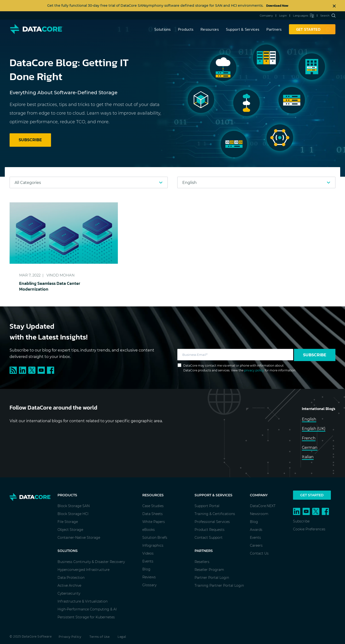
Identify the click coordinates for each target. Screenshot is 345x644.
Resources (210, 29)
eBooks (149, 530)
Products (186, 29)
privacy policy (254, 370)
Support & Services (243, 29)
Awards (256, 530)
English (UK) (314, 429)
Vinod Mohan (60, 275)
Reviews (149, 577)
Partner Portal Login (212, 578)
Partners (274, 29)
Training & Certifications (215, 514)
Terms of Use (99, 637)
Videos (148, 553)
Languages (303, 16)
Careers (256, 545)
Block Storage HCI (73, 514)
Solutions (163, 29)
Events (148, 561)
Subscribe (315, 355)
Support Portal (207, 506)
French (309, 438)
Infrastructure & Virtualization (83, 601)
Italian (308, 457)
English (309, 419)
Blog (146, 569)
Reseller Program (209, 570)
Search (328, 16)
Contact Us (259, 553)
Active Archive (69, 585)
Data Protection (71, 578)
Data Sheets (152, 514)
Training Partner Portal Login (219, 585)
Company (266, 16)
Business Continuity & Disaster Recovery (91, 562)
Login (283, 16)
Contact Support (209, 538)
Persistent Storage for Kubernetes (86, 617)
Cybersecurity (69, 593)
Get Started (312, 495)
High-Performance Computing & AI (87, 609)
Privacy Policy (70, 637)
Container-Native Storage (79, 538)
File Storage (68, 522)
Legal (122, 637)
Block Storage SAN (74, 506)
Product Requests (210, 530)
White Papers (154, 522)
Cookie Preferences (309, 529)
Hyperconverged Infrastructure (83, 570)
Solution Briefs (155, 538)
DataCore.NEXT (263, 506)
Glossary (149, 585)
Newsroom (259, 514)
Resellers (202, 562)
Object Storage (70, 530)
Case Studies (153, 506)
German (310, 448)
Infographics (153, 545)
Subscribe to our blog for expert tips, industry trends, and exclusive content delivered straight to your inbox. (82, 353)
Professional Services (212, 522)
